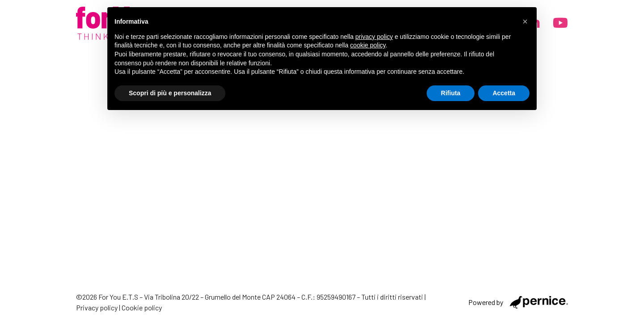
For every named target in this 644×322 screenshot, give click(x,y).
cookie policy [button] (368, 45)
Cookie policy (142, 307)
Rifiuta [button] (451, 93)
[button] (525, 21)
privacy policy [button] (374, 37)
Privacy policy (97, 307)
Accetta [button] (504, 93)
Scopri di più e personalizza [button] (170, 93)
